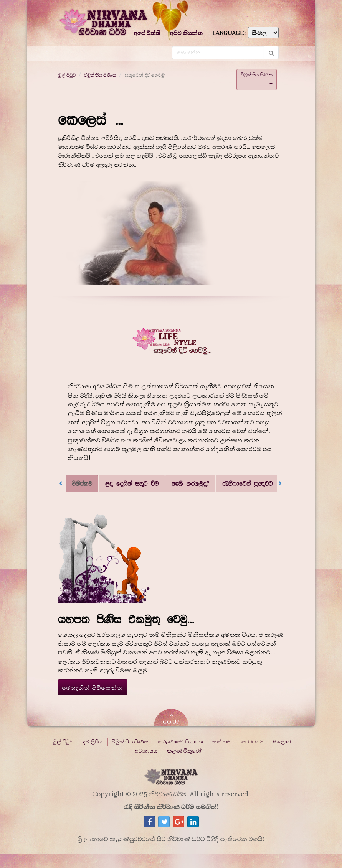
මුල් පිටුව (67, 75)
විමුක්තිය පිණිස (100, 75)
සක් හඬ (222, 742)
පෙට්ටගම (252, 742)
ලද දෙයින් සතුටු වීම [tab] (132, 483)
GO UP (171, 719)
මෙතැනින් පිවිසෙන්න (93, 688)
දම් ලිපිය (93, 742)
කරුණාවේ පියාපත (180, 742)
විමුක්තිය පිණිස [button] (257, 78)
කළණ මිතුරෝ (184, 751)
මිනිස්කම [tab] (82, 483)
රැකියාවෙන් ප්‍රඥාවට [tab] (247, 483)
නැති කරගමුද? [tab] (190, 483)
